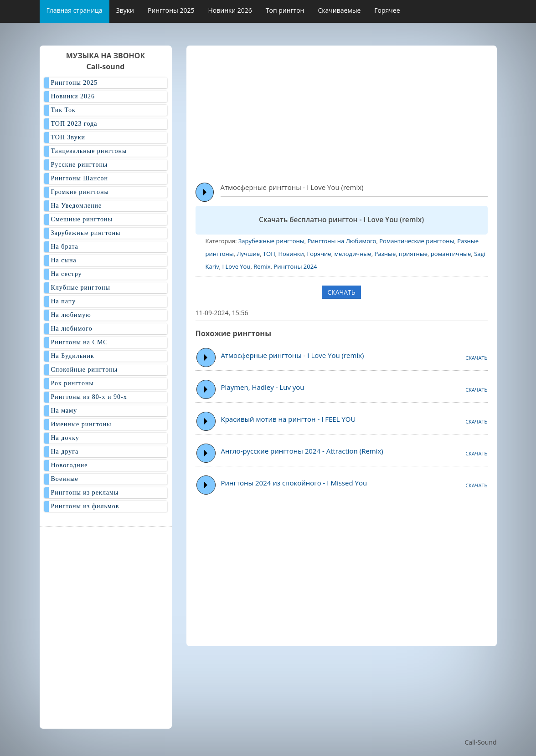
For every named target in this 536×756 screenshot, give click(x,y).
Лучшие (248, 254)
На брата (65, 247)
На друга (65, 452)
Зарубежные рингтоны (271, 241)
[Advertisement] (366, 110)
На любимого (72, 329)
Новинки (291, 254)
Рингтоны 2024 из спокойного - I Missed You (294, 483)
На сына (64, 260)
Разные (385, 254)
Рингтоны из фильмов (85, 506)
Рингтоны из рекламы (85, 493)
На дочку (65, 438)
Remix (262, 266)
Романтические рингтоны (417, 241)
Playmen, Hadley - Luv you (263, 387)
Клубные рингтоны (81, 288)
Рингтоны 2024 (295, 266)
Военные (65, 479)
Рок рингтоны (72, 383)
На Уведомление (77, 206)
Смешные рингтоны (82, 219)
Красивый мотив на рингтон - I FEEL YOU (289, 419)
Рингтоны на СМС (80, 342)
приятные (413, 254)
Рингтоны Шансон (80, 178)
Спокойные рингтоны (85, 370)
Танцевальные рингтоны (89, 151)
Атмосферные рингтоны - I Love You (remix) (293, 355)
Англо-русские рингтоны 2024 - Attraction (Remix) (302, 451)
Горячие (319, 254)
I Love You (237, 266)
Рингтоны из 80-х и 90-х (89, 397)
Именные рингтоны (81, 424)
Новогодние (70, 465)
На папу (64, 301)
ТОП (269, 254)
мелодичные (353, 254)
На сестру (67, 274)
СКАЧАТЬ (341, 292)
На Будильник (73, 356)
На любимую (71, 315)
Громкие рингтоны (80, 192)
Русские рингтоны (80, 165)
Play (205, 192)
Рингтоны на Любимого (342, 241)
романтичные (451, 254)
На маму (64, 411)
